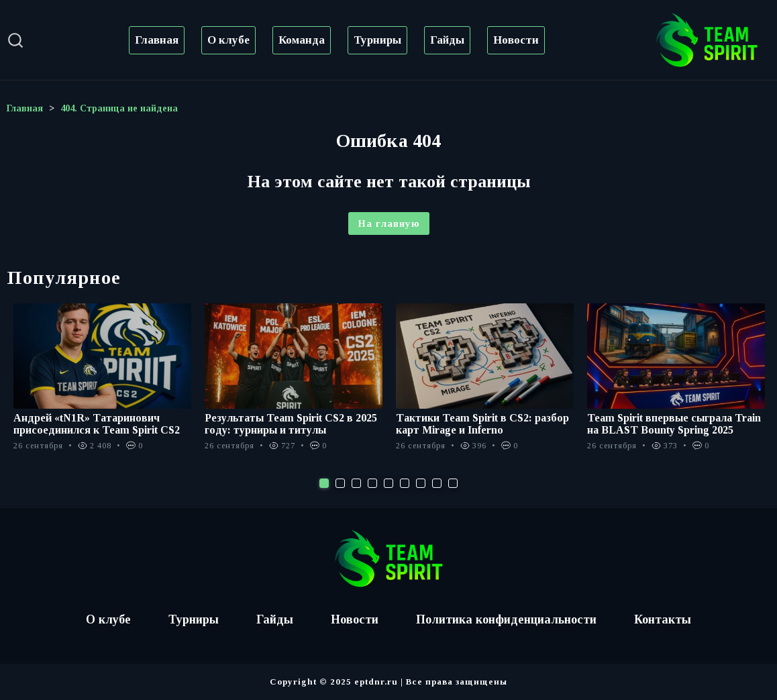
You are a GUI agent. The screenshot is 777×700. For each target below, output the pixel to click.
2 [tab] (340, 483)
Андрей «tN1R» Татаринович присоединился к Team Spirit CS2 (97, 424)
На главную (389, 223)
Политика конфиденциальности (506, 619)
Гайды (447, 40)
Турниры (377, 40)
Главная (157, 40)
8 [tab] (437, 483)
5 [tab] (389, 483)
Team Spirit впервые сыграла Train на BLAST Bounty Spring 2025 (674, 424)
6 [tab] (405, 483)
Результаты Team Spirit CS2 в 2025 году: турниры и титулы (291, 424)
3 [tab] (356, 483)
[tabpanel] (102, 384)
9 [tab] (453, 483)
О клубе (228, 40)
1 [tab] (324, 483)
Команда (302, 40)
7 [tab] (421, 483)
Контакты (663, 619)
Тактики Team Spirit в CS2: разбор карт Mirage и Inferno (482, 424)
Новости (516, 40)
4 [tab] (372, 483)
